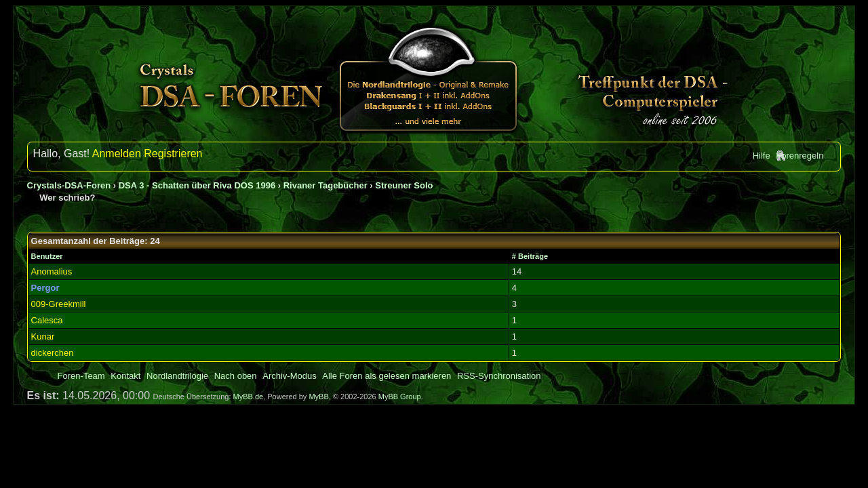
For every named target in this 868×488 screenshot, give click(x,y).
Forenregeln (800, 156)
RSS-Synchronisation (499, 376)
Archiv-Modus (289, 376)
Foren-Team (81, 376)
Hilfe (762, 156)
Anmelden (117, 154)
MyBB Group (400, 396)
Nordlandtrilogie (177, 376)
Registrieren (173, 154)
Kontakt (125, 376)
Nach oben (236, 376)
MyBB (318, 396)
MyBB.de (249, 396)
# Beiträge (530, 256)
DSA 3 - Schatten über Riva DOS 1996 (197, 185)
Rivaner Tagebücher (325, 185)
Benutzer (47, 256)
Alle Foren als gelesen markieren (387, 376)
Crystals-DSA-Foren (69, 185)
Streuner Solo (404, 185)
